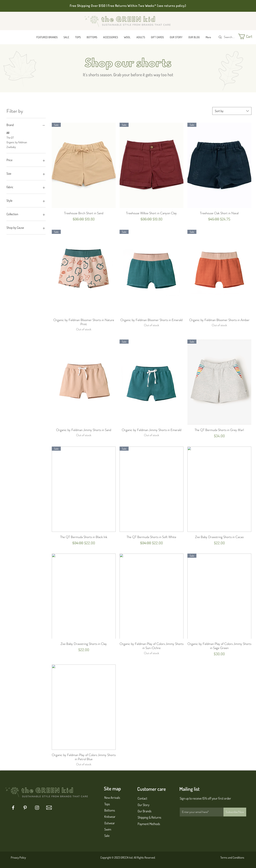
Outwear (110, 823)
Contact (142, 798)
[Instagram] (37, 808)
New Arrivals (112, 798)
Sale (107, 836)
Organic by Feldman (17, 142)
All (8, 133)
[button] (47, 37)
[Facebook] (13, 808)
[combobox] (232, 111)
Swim (108, 829)
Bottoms (110, 810)
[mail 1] (49, 808)
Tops (107, 804)
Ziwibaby (11, 147)
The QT (10, 137)
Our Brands (145, 811)
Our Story (143, 805)
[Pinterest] (25, 808)
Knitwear (110, 817)
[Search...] (230, 37)
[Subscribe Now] (235, 812)
